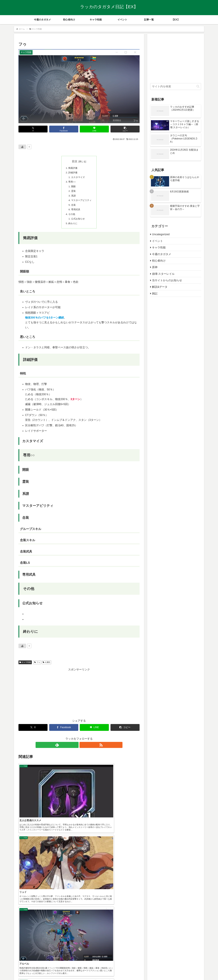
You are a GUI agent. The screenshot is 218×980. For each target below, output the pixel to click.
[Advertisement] (79, 697)
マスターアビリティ (81, 202)
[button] (125, 129)
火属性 (47, 666)
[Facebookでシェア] (64, 129)
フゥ (37, 666)
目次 (75, 161)
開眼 (73, 188)
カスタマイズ (78, 178)
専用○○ (72, 183)
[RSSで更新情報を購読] (83, 749)
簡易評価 (73, 168)
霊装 (73, 193)
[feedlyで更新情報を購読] (76, 749)
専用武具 (75, 212)
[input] (176, 87)
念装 (73, 207)
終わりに (73, 227)
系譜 (73, 198)
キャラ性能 (25, 666)
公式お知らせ (78, 222)
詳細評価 (73, 173)
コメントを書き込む (79, 950)
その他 (71, 217)
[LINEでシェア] (94, 129)
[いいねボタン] (22, 147)
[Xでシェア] (33, 129)
